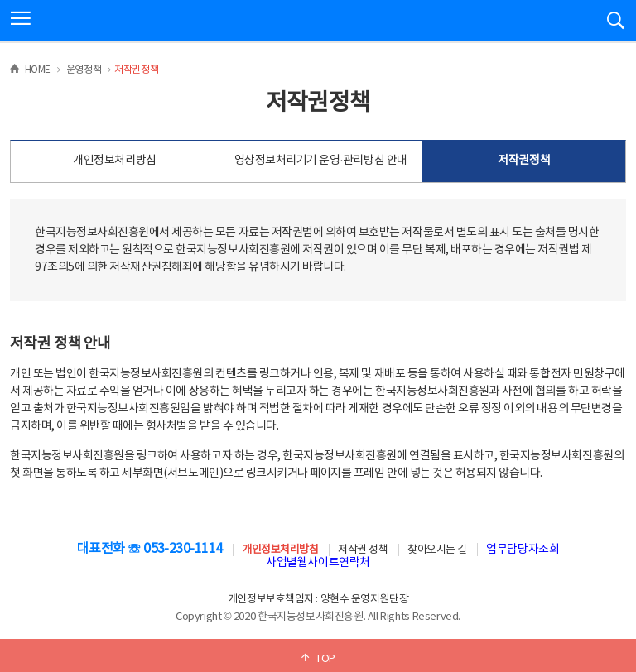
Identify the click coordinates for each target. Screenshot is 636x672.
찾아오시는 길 (437, 550)
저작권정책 (524, 161)
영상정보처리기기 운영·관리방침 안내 (321, 161)
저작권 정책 (363, 550)
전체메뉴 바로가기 (0, 0)
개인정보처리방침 (114, 161)
